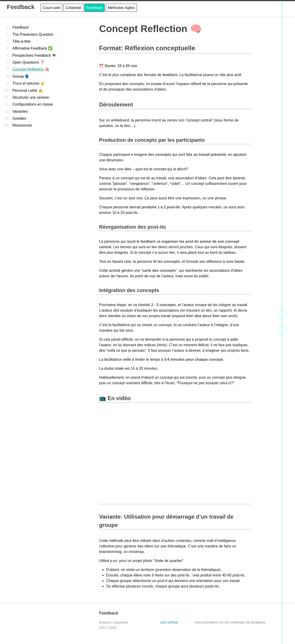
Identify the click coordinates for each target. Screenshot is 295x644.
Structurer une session (31, 97)
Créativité (74, 8)
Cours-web (52, 8)
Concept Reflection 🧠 (31, 69)
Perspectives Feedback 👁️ (34, 55)
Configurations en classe (33, 104)
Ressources (22, 125)
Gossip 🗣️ (21, 76)
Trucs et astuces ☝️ (29, 83)
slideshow (282, 329)
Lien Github (169, 622)
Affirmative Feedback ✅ (32, 48)
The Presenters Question (33, 34)
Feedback (21, 7)
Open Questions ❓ (29, 62)
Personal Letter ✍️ (28, 90)
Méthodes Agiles (121, 8)
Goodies (19, 118)
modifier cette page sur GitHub (282, 315)
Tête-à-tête (21, 41)
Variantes (20, 111)
